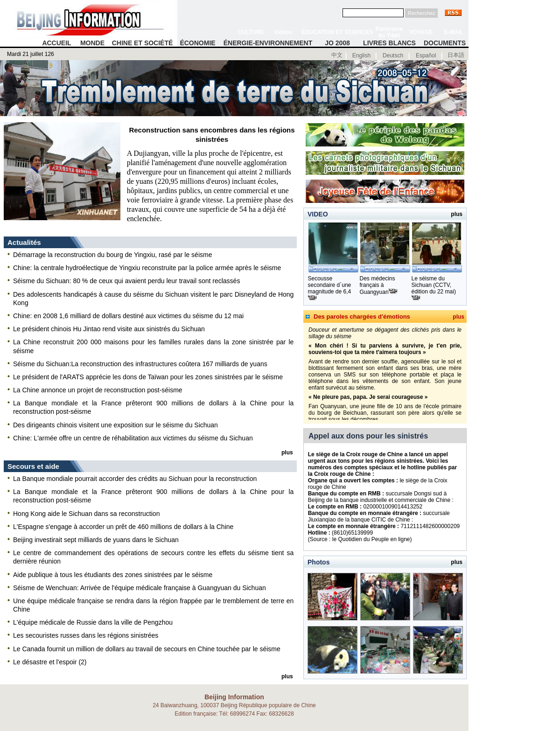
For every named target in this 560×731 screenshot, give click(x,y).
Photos (318, 562)
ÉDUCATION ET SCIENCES (337, 32)
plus (458, 317)
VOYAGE (421, 32)
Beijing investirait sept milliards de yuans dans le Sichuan (96, 540)
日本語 (456, 55)
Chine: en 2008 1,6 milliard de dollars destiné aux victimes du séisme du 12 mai (128, 316)
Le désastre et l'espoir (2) (50, 662)
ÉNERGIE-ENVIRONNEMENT (268, 43)
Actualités (24, 242)
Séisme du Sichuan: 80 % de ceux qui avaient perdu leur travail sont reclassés (126, 281)
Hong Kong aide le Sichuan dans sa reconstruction (86, 514)
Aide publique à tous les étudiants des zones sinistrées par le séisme (113, 575)
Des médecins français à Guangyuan (378, 285)
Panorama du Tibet (389, 32)
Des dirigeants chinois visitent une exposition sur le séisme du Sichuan (115, 425)
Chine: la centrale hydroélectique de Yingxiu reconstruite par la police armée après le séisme (147, 268)
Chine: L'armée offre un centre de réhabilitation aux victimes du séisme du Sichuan (133, 438)
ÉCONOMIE (197, 43)
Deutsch (393, 56)
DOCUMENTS (445, 43)
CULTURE (251, 32)
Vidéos (283, 32)
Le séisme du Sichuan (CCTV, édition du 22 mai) (434, 285)
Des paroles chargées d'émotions (362, 317)
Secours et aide (33, 466)
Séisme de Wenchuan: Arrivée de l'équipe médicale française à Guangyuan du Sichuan (140, 588)
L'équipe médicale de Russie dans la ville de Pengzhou (93, 622)
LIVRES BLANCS (389, 43)
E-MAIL (454, 32)
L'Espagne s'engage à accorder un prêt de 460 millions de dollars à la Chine (123, 527)
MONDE (92, 43)
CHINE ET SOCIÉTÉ (143, 43)
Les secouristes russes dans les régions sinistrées (86, 635)
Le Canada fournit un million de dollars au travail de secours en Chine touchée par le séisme (147, 649)
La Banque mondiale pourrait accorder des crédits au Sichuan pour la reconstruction (135, 479)
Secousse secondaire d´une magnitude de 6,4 (330, 285)
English (361, 56)
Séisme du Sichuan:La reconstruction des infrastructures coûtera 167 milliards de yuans (140, 364)
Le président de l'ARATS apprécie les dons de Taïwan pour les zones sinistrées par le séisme (148, 377)
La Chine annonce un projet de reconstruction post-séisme (98, 390)
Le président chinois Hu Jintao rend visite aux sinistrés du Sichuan (109, 329)
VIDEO (318, 214)
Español (426, 56)
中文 (337, 55)
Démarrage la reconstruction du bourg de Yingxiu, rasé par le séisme (112, 255)
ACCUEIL (56, 43)
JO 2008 (337, 43)
